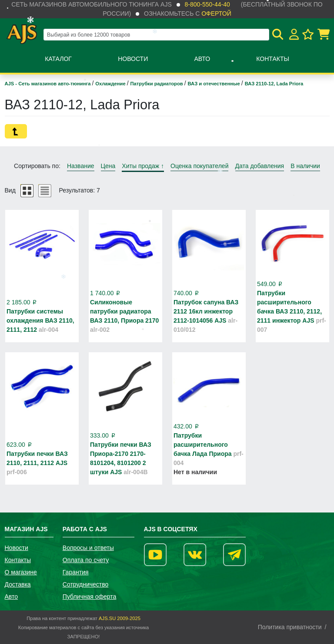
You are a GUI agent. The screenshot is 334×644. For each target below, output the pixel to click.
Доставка (18, 584)
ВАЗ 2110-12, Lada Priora (274, 84)
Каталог (58, 59)
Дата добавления (260, 166)
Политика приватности (290, 627)
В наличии (305, 166)
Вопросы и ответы (88, 548)
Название (81, 166)
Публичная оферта (90, 597)
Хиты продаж (143, 166)
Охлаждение (111, 84)
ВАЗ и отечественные (215, 84)
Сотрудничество (85, 584)
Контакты (273, 59)
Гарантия (76, 572)
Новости (133, 59)
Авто (202, 59)
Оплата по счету (86, 560)
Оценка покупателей (199, 166)
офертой (216, 13)
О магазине (21, 572)
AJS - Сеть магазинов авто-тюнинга (48, 84)
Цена (108, 166)
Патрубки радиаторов (157, 84)
